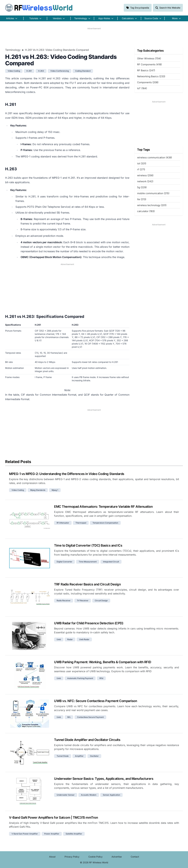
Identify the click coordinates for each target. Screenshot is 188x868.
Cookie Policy (95, 857)
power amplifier (52, 834)
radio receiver (64, 601)
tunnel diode (63, 756)
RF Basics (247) (146, 70)
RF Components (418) (149, 64)
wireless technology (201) (152, 205)
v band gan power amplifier (25, 834)
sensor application (111, 795)
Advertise (117, 857)
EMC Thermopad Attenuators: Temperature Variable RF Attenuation (103, 507)
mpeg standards (38, 490)
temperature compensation (105, 523)
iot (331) (142, 163)
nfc (69, 717)
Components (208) (148, 82)
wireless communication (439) (155, 157)
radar (70, 639)
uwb (59, 639)
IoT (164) (142, 88)
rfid (101, 678)
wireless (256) (145, 175)
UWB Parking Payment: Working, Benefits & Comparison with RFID (103, 662)
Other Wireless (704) (149, 58)
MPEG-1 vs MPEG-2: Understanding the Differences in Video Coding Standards (67, 474)
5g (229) (142, 187)
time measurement (88, 562)
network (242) (145, 181)
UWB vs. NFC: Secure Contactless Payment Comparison (96, 701)
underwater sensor (66, 795)
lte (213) (142, 199)
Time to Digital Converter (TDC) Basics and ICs (88, 545)
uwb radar (84, 639)
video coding (14, 71)
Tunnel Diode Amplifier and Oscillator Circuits (87, 740)
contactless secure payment (90, 717)
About (52, 857)
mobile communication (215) (153, 193)
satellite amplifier (74, 834)
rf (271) (141, 169)
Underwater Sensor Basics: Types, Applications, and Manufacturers (104, 779)
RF (39, 8)
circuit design (101, 601)
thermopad (81, 523)
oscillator (94, 756)
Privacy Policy (72, 857)
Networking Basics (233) (151, 76)
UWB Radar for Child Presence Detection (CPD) (89, 623)
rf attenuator (63, 523)
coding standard (83, 71)
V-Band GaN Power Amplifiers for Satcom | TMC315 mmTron (53, 818)
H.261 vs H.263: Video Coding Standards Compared (57, 50)
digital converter (64, 562)
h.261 (29, 71)
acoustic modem (89, 795)
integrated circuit (111, 562)
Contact (135, 857)
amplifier (79, 756)
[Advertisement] (94, 37)
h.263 (41, 71)
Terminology (13, 50)
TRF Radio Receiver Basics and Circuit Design (87, 584)
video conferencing (60, 71)
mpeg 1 (55, 490)
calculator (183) (146, 211)
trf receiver (83, 601)
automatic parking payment (80, 678)
